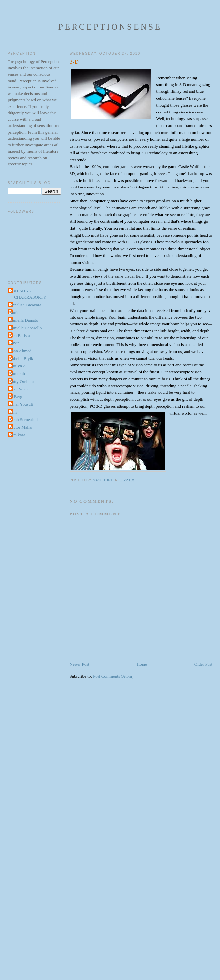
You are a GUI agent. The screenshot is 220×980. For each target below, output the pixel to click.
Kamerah (17, 374)
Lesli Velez (19, 389)
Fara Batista (19, 335)
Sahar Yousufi (21, 404)
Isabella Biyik (21, 358)
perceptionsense (110, 27)
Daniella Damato (24, 320)
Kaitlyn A (18, 366)
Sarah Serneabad (23, 420)
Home (142, 664)
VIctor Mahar (21, 427)
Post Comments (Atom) (113, 676)
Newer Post (79, 664)
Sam (13, 412)
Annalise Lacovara (25, 305)
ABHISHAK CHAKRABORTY (28, 294)
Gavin (14, 343)
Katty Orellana (22, 381)
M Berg (16, 397)
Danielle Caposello (25, 328)
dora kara (17, 435)
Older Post (203, 664)
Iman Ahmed (20, 351)
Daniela (16, 312)
